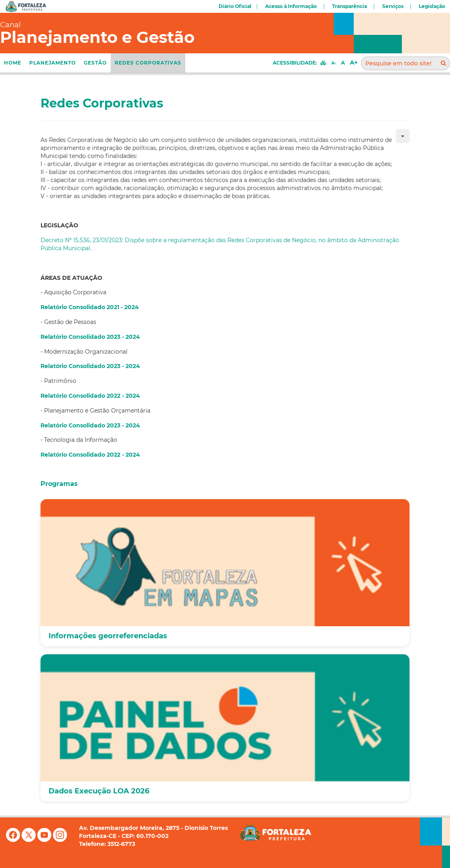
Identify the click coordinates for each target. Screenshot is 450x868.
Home (13, 63)
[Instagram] (60, 840)
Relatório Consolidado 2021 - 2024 (90, 307)
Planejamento (53, 63)
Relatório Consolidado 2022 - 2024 (90, 396)
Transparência (350, 6)
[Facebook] (14, 840)
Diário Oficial (235, 6)
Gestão (95, 63)
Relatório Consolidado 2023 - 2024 (90, 337)
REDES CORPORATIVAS (148, 63)
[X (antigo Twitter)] (29, 840)
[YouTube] (45, 840)
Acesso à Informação (291, 6)
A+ (354, 62)
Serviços (393, 6)
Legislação (432, 6)
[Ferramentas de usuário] (403, 136)
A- (334, 63)
